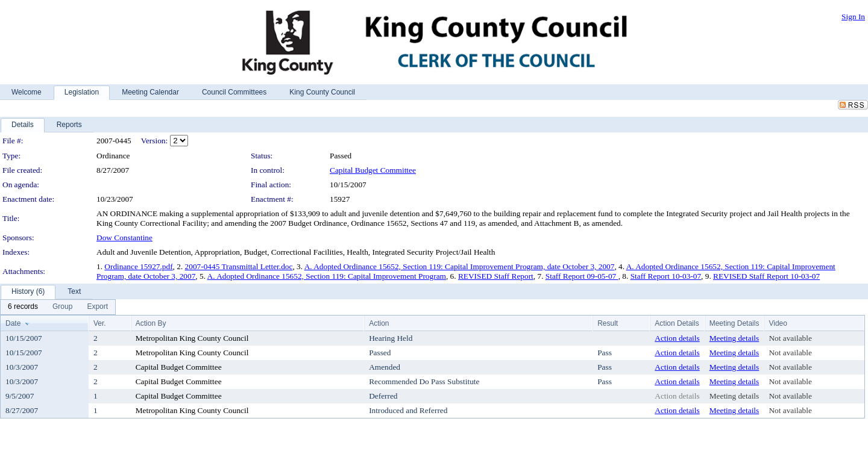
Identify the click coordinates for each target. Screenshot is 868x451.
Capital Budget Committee (373, 170)
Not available (790, 338)
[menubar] (58, 307)
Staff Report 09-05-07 (582, 276)
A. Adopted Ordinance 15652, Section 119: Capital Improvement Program (327, 276)
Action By (151, 323)
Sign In (853, 17)
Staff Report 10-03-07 (666, 276)
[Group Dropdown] (62, 307)
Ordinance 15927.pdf (138, 266)
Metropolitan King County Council (192, 338)
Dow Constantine (124, 238)
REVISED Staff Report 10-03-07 (766, 276)
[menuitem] (23, 307)
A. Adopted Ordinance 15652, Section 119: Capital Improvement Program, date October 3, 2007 (460, 266)
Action (379, 323)
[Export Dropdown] (97, 307)
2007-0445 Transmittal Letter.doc (239, 266)
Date (13, 323)
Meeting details (734, 338)
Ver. (100, 323)
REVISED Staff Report (496, 276)
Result (608, 323)
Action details (677, 338)
